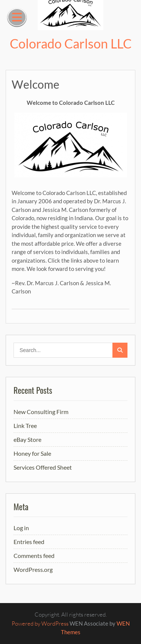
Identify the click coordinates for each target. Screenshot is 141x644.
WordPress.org (33, 569)
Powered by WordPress (40, 624)
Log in (21, 528)
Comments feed (34, 556)
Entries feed (29, 542)
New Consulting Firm (41, 412)
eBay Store (27, 439)
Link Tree (25, 426)
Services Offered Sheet (43, 467)
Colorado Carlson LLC (71, 43)
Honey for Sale (32, 453)
